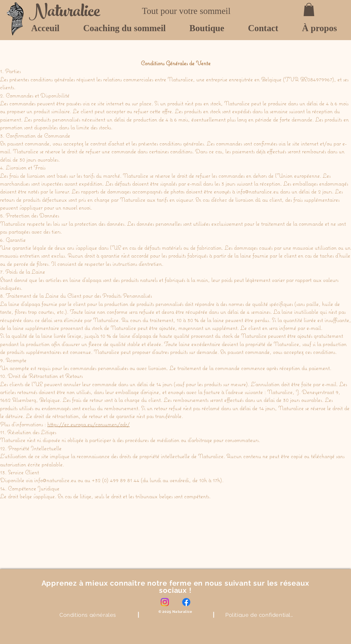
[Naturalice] (68, 13)
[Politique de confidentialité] (259, 615)
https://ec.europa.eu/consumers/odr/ (88, 424)
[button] (309, 9)
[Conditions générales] (88, 615)
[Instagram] (165, 602)
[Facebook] (186, 602)
